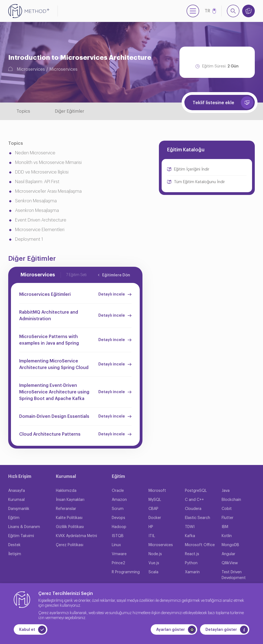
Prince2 (118, 563)
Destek (14, 545)
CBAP (153, 509)
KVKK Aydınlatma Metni (76, 536)
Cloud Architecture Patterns (50, 434)
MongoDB (230, 545)
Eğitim (14, 518)
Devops (118, 518)
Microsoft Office (200, 545)
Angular (228, 554)
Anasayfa (17, 491)
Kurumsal (16, 500)
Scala (153, 572)
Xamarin (192, 572)
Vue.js (154, 563)
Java (226, 491)
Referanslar (66, 509)
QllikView (230, 563)
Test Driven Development (234, 575)
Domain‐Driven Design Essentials (54, 416)
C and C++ (194, 500)
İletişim (15, 554)
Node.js (155, 554)
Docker (155, 518)
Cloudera (193, 509)
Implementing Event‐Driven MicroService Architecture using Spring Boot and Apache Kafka (54, 392)
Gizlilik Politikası (70, 527)
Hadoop (119, 527)
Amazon (119, 500)
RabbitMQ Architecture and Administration (49, 316)
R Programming (126, 572)
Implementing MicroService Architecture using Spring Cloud (54, 364)
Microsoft (157, 491)
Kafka (190, 536)
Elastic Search (198, 518)
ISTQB (118, 536)
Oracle (118, 491)
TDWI (190, 527)
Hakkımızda (66, 491)
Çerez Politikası (70, 545)
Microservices (31, 69)
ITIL (152, 536)
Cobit (227, 509)
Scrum (118, 509)
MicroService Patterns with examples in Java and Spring (49, 340)
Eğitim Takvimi (21, 536)
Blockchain (231, 500)
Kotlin (227, 536)
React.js (192, 554)
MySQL (155, 500)
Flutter (228, 518)
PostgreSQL (196, 491)
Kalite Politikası (69, 518)
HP (151, 527)
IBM (225, 527)
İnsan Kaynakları (70, 500)
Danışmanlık (19, 509)
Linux (116, 545)
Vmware (119, 554)
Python (191, 563)
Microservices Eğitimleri (45, 294)
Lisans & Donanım (24, 527)
